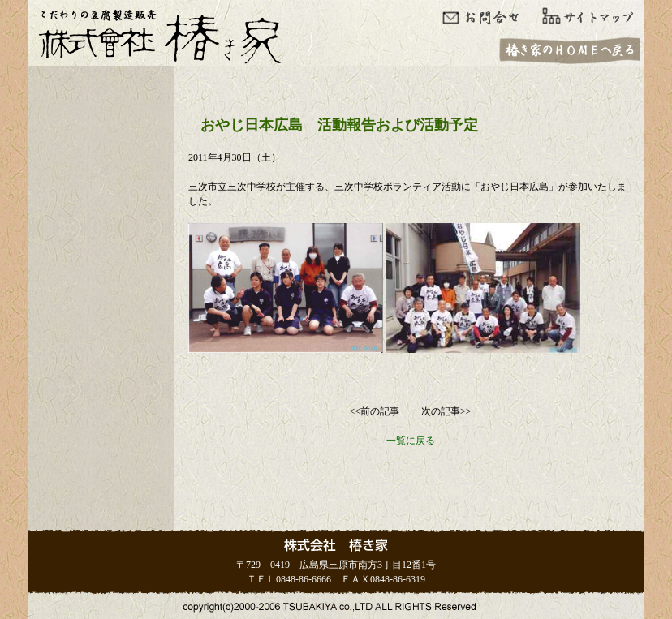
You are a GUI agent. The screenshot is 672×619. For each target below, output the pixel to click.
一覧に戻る (411, 441)
